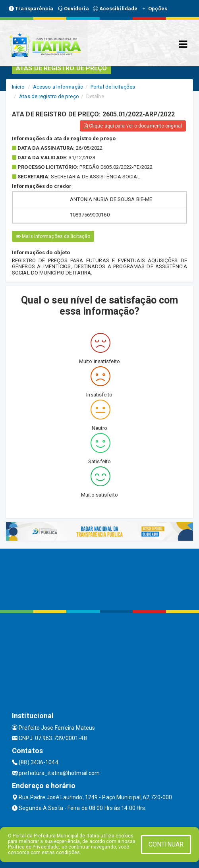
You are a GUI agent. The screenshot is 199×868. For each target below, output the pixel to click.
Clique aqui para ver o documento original (133, 126)
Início (18, 87)
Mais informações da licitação (53, 236)
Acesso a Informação (58, 87)
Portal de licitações (113, 87)
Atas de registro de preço (49, 96)
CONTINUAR (166, 844)
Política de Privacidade (33, 847)
